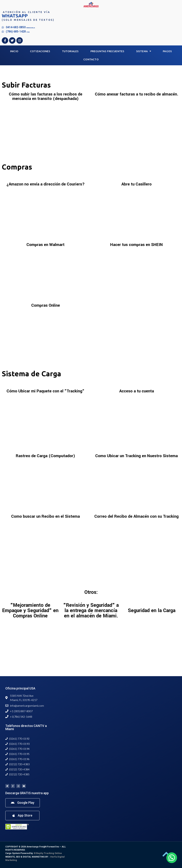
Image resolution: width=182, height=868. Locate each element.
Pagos (167, 51)
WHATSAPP (15, 16)
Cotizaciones (40, 51)
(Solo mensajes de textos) (28, 20)
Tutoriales (70, 51)
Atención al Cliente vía (26, 12)
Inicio (14, 51)
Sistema (144, 51)
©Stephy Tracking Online (48, 853)
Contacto (91, 59)
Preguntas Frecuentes (107, 51)
